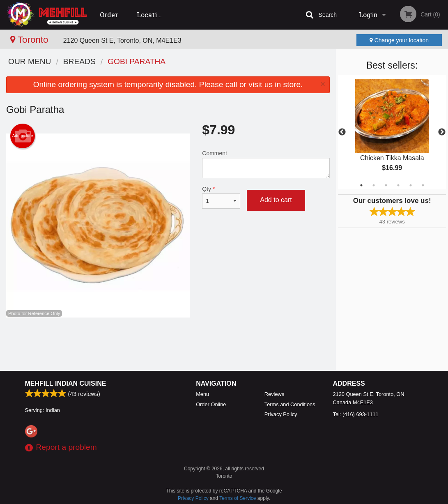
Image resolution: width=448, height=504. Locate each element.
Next (442, 132)
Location (151, 15)
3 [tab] (386, 185)
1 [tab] (361, 185)
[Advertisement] (168, 344)
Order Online (111, 20)
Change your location (399, 40)
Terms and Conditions (290, 404)
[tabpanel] (392, 132)
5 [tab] (411, 185)
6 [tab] (423, 185)
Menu (202, 394)
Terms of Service (238, 498)
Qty (221, 197)
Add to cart (276, 200)
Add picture (23, 136)
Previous (342, 132)
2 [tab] (374, 185)
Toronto (31, 40)
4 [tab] (398, 185)
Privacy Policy (281, 414)
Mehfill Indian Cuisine (66, 383)
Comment (266, 164)
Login (368, 15)
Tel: (356, 414)
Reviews (274, 394)
